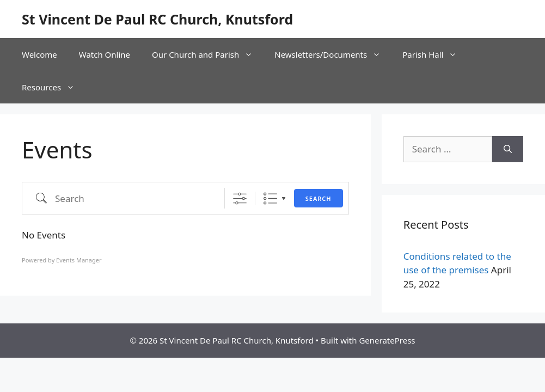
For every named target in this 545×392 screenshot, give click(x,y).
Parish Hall (435, 54)
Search (319, 198)
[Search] (508, 149)
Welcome (39, 54)
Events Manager (79, 260)
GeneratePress (387, 340)
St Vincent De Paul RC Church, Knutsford (157, 19)
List (270, 198)
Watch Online (105, 54)
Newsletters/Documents (333, 54)
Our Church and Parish (208, 54)
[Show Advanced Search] (240, 198)
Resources (54, 87)
